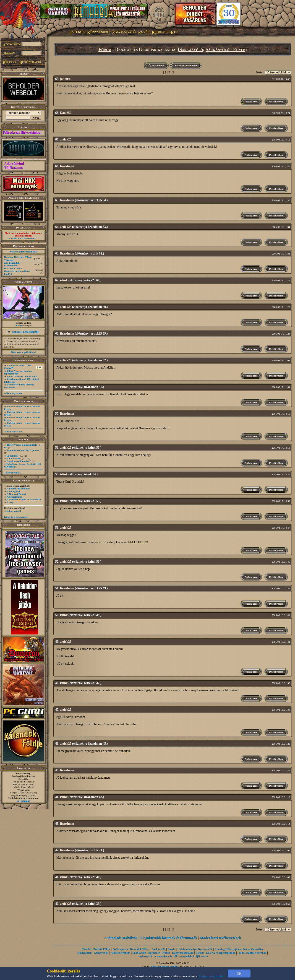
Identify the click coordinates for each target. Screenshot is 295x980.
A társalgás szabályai (120, 938)
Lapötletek (12, 456)
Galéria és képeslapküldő (221, 953)
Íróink (166, 953)
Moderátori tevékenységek (221, 938)
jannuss (65, 79)
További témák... (13, 473)
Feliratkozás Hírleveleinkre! (22, 133)
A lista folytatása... (14, 393)
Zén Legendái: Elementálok (12, 264)
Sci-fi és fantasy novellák (252, 953)
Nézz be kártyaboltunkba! (23, 252)
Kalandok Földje (140, 949)
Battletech (154, 953)
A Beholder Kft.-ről (166, 957)
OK (239, 974)
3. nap (10, 502)
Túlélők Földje (102, 949)
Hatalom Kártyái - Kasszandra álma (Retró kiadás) (17, 271)
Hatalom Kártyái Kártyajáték (195, 949)
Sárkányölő (191, 49)
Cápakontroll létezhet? (19, 461)
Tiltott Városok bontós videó (22, 376)
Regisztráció (145, 957)
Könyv (19, 325)
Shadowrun (139, 953)
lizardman (67, 166)
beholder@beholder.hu (164, 967)
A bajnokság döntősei (18, 489)
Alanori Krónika (120, 953)
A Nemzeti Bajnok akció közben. (24, 499)
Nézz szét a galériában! (23, 352)
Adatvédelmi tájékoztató (193, 957)
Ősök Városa (120, 949)
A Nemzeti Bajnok (17, 494)
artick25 (66, 139)
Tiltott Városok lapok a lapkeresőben (18, 372)
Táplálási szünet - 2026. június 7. (24, 450)
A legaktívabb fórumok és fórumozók (168, 938)
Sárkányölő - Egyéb (226, 49)
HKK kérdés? (14, 458)
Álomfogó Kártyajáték (228, 949)
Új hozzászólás (156, 65)
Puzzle (171, 949)
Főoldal (87, 949)
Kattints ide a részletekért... (23, 238)
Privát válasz (276, 101)
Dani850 (66, 113)
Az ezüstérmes (15, 497)
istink (64, 280)
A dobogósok (14, 491)
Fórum (105, 49)
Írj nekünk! (24, 801)
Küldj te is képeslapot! (16, 517)
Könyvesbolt (101, 953)
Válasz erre (251, 101)
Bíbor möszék (14, 511)
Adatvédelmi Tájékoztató (14, 166)
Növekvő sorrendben (186, 65)
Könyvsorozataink (183, 953)
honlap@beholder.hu (23, 776)
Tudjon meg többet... (213, 976)
